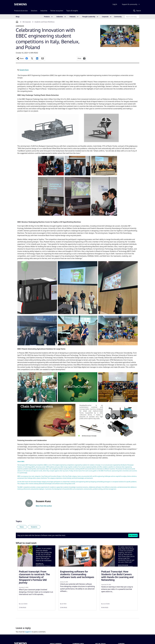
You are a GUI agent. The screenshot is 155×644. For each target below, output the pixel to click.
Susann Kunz (24, 70)
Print (79, 58)
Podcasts (73, 17)
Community (118, 17)
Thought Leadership (89, 17)
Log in (115, 4)
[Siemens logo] (20, 4)
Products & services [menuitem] (21, 11)
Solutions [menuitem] (34, 11)
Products (47, 17)
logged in (28, 632)
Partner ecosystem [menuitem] (57, 11)
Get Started (133, 535)
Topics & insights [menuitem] (72, 11)
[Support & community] (131, 4)
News (22, 527)
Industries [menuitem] (44, 11)
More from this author (44, 506)
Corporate (105, 17)
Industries (60, 17)
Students (34, 527)
